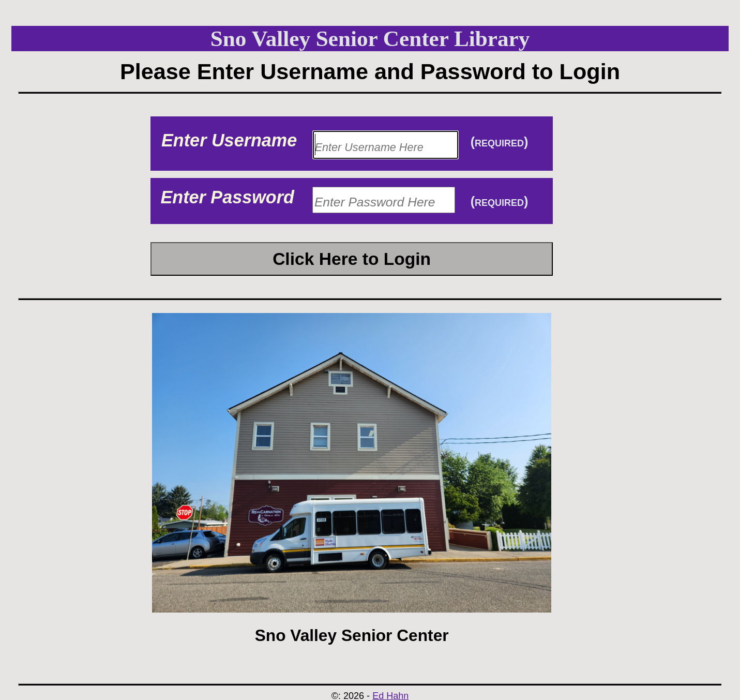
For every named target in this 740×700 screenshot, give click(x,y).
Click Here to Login (352, 259)
